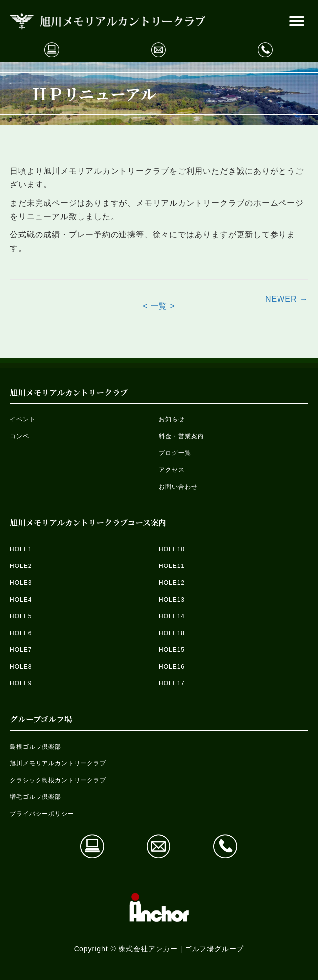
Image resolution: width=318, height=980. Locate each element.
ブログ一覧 (175, 453)
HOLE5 (21, 616)
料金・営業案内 (181, 436)
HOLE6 (21, 633)
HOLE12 (172, 583)
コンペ (20, 436)
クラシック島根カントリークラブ (58, 780)
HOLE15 (172, 650)
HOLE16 (172, 667)
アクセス (172, 470)
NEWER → (287, 299)
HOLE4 (21, 600)
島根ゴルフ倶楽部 (36, 747)
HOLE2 (21, 566)
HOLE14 (172, 616)
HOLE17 (172, 683)
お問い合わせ (178, 487)
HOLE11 (172, 566)
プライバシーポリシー (42, 814)
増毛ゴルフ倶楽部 (36, 797)
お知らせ (172, 419)
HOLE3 (21, 583)
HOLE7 (21, 650)
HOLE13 (172, 600)
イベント (23, 419)
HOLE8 (21, 667)
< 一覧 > (159, 306)
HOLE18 (172, 633)
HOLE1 (21, 549)
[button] (297, 21)
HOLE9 (21, 683)
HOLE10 (172, 549)
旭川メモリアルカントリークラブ (58, 763)
